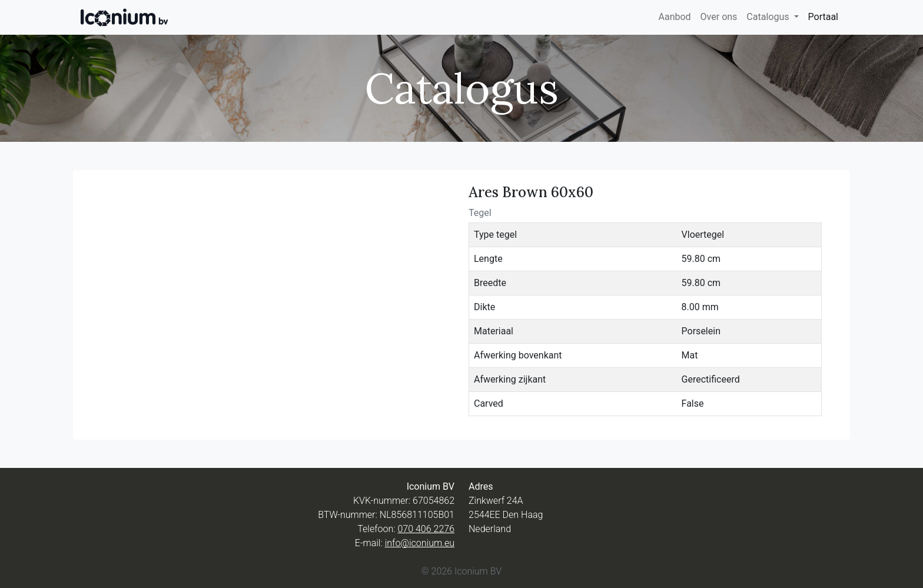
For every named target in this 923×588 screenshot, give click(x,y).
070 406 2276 (426, 529)
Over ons (719, 17)
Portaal (823, 17)
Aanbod (674, 17)
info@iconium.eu (420, 543)
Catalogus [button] (769, 17)
